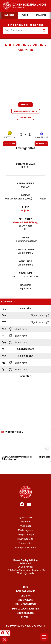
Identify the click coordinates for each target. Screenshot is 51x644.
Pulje (26, 208)
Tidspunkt (26, 274)
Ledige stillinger (26, 535)
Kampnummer (26, 184)
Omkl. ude (26, 262)
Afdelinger (26, 526)
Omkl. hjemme (26, 250)
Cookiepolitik (26, 543)
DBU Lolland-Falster (26, 609)
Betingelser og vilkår (26, 548)
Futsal (26, 618)
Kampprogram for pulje (26, 111)
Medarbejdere (26, 530)
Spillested (26, 219)
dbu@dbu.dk (27, 573)
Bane (26, 238)
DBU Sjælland (26, 613)
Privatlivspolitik (26, 539)
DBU (26, 587)
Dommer (26, 285)
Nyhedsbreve (26, 517)
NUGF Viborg (10, 137)
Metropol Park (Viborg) (26, 223)
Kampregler (26, 118)
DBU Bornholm (26, 592)
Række (26, 196)
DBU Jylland (26, 600)
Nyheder (26, 522)
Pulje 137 (26, 211)
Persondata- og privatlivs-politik (26, 626)
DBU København (26, 605)
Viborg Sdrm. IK (41, 137)
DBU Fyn (26, 596)
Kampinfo (26, 105)
